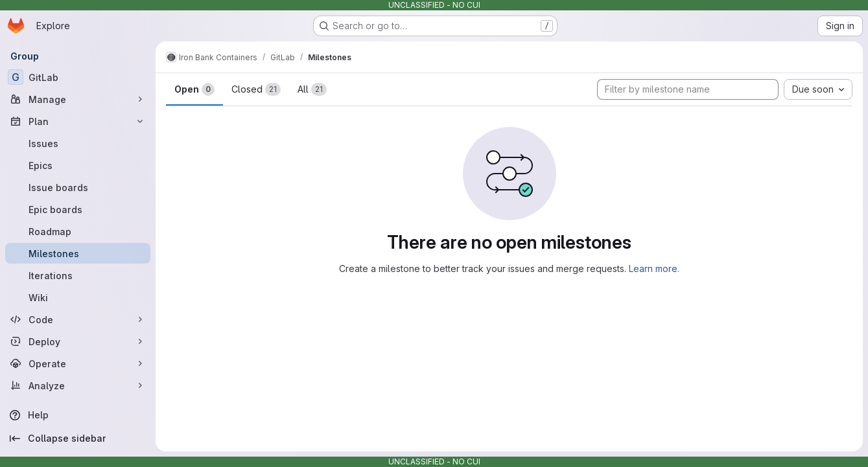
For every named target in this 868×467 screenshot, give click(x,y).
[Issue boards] (78, 187)
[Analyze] (78, 385)
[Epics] (78, 165)
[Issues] (78, 143)
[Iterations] (78, 275)
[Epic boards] (78, 209)
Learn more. (654, 268)
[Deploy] (78, 341)
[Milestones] (78, 253)
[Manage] (78, 99)
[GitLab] (78, 77)
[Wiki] (78, 297)
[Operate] (78, 363)
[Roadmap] (78, 231)
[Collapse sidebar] (78, 439)
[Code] (78, 319)
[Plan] (78, 121)
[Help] (78, 415)
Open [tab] (194, 89)
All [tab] (312, 89)
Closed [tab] (256, 89)
